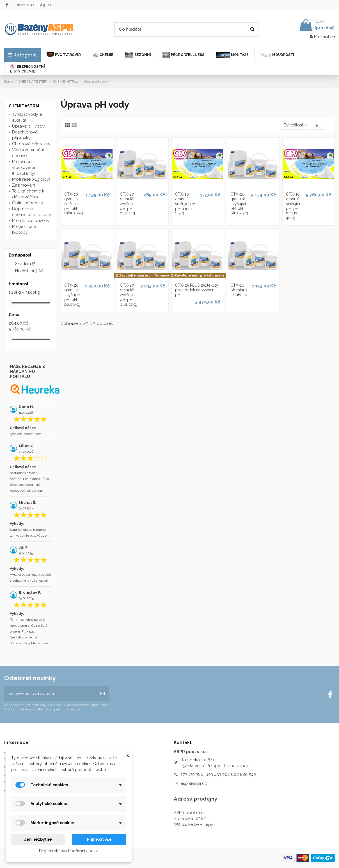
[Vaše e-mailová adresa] (50, 694)
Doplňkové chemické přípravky (32, 212)
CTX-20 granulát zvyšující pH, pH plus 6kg (72, 295)
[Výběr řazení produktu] (296, 125)
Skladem (26, 264)
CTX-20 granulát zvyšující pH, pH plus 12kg (129, 295)
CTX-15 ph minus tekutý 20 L (239, 292)
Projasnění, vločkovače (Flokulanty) (24, 167)
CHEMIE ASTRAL (25, 106)
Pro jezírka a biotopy (24, 229)
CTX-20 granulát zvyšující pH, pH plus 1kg (128, 204)
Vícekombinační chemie (28, 153)
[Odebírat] (103, 694)
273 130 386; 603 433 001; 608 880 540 (218, 774)
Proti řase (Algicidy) (31, 179)
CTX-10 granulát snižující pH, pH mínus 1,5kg (186, 204)
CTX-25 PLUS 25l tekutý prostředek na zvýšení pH (197, 290)
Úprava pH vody (28, 126)
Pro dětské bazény (31, 221)
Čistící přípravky (28, 203)
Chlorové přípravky (31, 144)
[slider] (11, 302)
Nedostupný (29, 271)
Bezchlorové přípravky (25, 135)
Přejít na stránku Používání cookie (69, 851)
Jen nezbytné (38, 839)
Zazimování (24, 185)
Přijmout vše (99, 839)
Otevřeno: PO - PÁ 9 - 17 (33, 5)
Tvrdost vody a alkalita (27, 117)
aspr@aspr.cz (194, 783)
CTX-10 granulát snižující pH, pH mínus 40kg (293, 206)
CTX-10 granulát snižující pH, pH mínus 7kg (74, 204)
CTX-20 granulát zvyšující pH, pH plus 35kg (239, 204)
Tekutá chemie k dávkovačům (28, 194)
